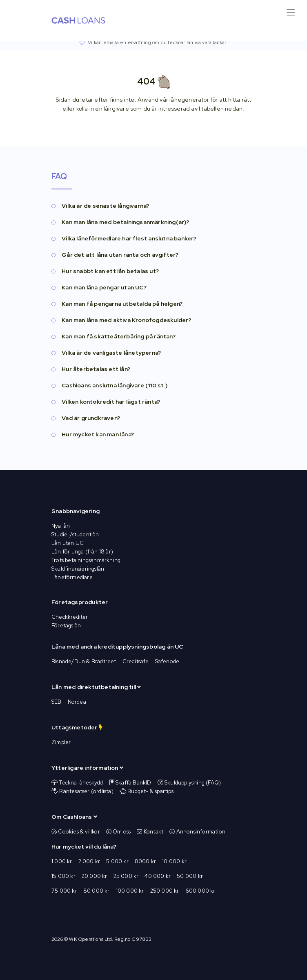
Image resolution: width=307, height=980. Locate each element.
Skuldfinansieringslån (78, 569)
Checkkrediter (70, 617)
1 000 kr (62, 861)
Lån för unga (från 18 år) (82, 552)
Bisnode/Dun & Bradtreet (84, 661)
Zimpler (61, 742)
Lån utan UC (68, 543)
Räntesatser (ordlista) (86, 791)
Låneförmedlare (72, 577)
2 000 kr (89, 861)
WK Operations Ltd (90, 939)
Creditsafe (136, 661)
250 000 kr (165, 891)
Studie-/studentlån (75, 534)
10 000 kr (174, 861)
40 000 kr (158, 876)
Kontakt (150, 832)
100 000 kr (130, 891)
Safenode (167, 661)
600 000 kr (200, 891)
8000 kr (145, 861)
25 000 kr (126, 876)
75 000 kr (64, 891)
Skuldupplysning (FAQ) (193, 783)
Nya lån (61, 526)
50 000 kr (190, 876)
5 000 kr (117, 861)
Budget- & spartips (150, 791)
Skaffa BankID (133, 783)
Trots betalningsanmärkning (86, 560)
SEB (57, 702)
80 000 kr (97, 891)
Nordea (77, 702)
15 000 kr (63, 876)
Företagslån (66, 626)
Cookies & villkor (76, 832)
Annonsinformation (197, 832)
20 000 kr (95, 876)
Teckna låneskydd (81, 783)
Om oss (119, 832)
